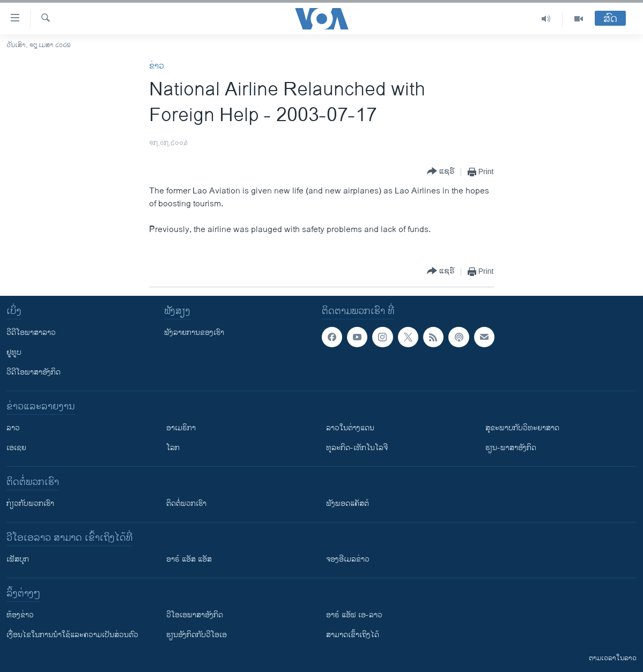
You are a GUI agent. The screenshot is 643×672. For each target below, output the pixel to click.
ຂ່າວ (157, 66)
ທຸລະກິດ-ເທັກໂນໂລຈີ (357, 448)
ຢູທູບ (14, 352)
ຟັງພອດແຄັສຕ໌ (348, 503)
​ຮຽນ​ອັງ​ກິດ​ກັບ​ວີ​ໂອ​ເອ (197, 635)
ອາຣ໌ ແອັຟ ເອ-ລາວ (354, 615)
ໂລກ (173, 448)
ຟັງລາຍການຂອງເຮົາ (194, 333)
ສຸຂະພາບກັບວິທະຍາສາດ (522, 428)
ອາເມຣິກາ (181, 428)
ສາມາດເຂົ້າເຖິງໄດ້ (353, 635)
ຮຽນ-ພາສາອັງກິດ (511, 448)
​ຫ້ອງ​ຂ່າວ (20, 615)
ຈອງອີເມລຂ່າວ (348, 559)
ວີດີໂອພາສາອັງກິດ (34, 372)
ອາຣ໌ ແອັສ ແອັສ (189, 559)
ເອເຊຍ (16, 448)
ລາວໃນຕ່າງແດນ (350, 428)
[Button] (441, 172)
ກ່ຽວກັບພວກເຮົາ (30, 503)
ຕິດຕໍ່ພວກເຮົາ (186, 503)
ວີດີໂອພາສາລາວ (31, 333)
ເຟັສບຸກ (18, 559)
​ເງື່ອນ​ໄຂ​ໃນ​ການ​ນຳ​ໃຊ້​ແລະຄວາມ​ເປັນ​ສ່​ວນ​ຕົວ (72, 635)
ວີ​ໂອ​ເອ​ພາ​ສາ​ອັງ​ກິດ (195, 615)
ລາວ (13, 428)
